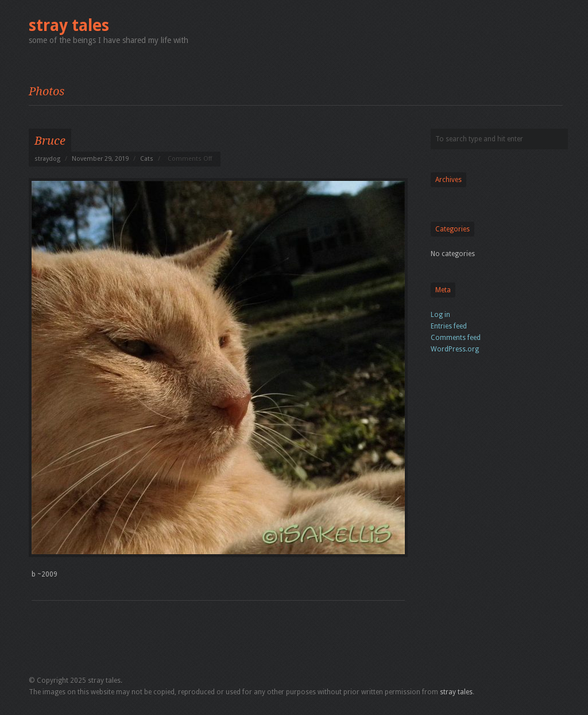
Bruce (50, 141)
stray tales (69, 26)
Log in (440, 315)
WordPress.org (455, 349)
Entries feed (449, 326)
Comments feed (456, 338)
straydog (47, 159)
